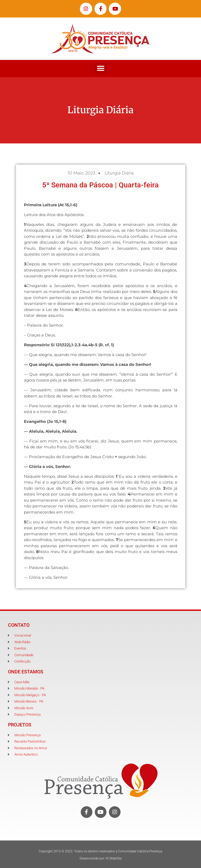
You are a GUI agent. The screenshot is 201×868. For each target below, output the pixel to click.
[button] (100, 69)
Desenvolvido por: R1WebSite (101, 858)
